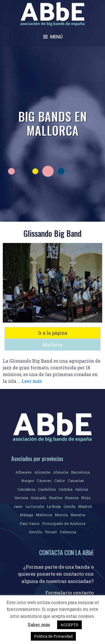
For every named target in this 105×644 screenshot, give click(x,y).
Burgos (28, 481)
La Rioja (54, 506)
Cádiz (60, 481)
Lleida (69, 506)
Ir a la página (53, 333)
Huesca (72, 498)
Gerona (21, 498)
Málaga (26, 515)
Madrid (85, 506)
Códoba (66, 489)
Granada (39, 498)
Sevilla (36, 532)
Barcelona (81, 472)
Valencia (68, 532)
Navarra (78, 515)
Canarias (76, 481)
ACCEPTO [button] (69, 625)
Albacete (24, 472)
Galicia (82, 489)
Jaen (18, 506)
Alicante (42, 472)
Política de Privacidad (53, 636)
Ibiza (86, 498)
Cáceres (44, 481)
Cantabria (26, 489)
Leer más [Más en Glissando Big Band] (32, 381)
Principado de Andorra (64, 523)
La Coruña (35, 506)
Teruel (51, 532)
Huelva (56, 498)
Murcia (61, 515)
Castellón (47, 489)
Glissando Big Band (53, 233)
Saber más (39, 624)
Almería (61, 472)
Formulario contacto (70, 593)
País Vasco (30, 523)
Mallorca (53, 345)
